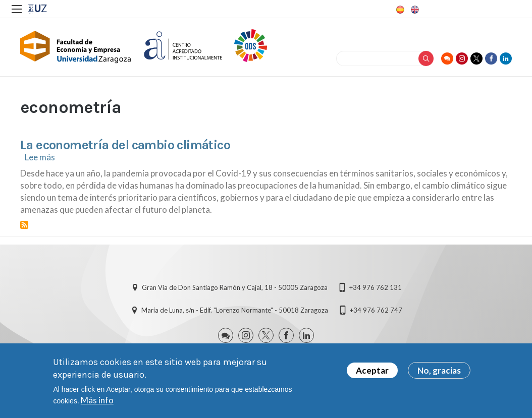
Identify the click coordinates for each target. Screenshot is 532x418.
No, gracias (439, 372)
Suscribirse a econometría (24, 225)
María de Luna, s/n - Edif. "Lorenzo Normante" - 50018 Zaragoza (235, 310)
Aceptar (372, 372)
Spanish (399, 10)
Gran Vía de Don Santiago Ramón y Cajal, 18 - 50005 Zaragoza (235, 287)
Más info (97, 402)
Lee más (40, 157)
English (414, 10)
